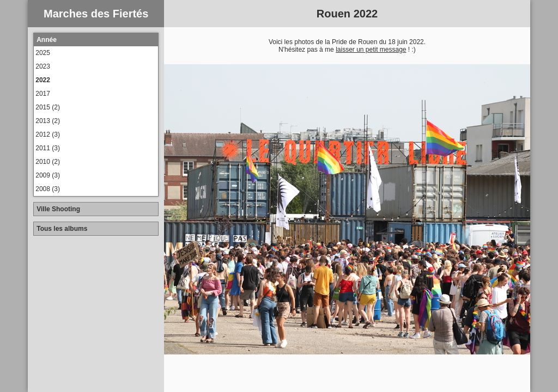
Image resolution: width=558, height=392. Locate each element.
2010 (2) (48, 162)
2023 (43, 66)
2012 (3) (48, 134)
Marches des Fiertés (96, 14)
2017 (43, 94)
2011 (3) (48, 148)
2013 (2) (48, 121)
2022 (43, 80)
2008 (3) (48, 189)
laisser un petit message (371, 50)
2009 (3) (48, 175)
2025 (43, 53)
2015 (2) (48, 107)
